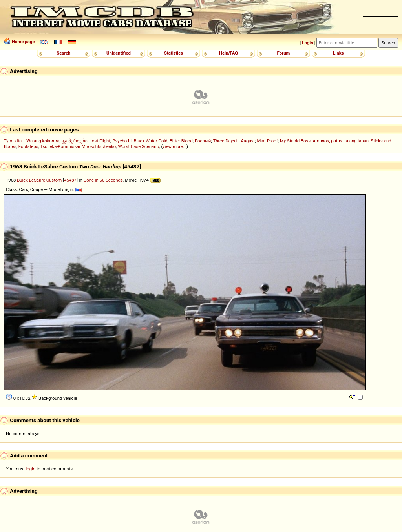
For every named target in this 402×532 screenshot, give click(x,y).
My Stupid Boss (295, 141)
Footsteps (28, 146)
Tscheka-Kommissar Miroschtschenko (78, 146)
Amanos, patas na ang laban (341, 141)
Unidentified (119, 53)
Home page (23, 42)
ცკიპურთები (75, 141)
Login (307, 43)
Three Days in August (234, 141)
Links (338, 53)
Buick (22, 180)
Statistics (174, 53)
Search (63, 53)
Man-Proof (267, 141)
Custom (54, 180)
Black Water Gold (150, 141)
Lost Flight (100, 141)
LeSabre (37, 180)
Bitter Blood (181, 141)
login (31, 469)
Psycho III (122, 141)
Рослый (203, 141)
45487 (70, 180)
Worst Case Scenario (138, 146)
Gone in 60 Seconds (103, 180)
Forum (284, 53)
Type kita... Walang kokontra (32, 141)
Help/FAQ (228, 53)
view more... (175, 146)
